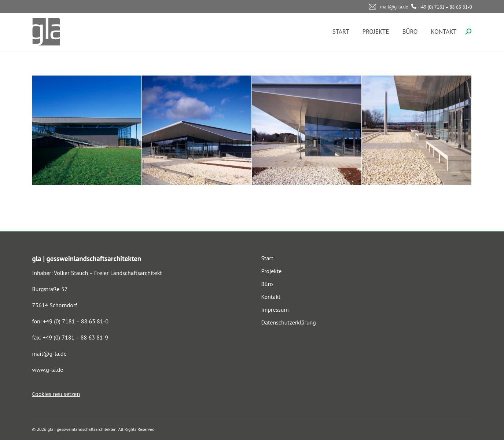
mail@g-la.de (49, 353)
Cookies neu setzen (56, 394)
